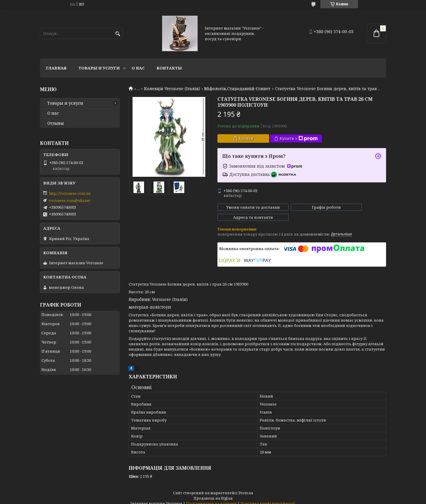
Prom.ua (246, 488)
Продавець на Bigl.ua (213, 493)
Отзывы (56, 123)
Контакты (169, 68)
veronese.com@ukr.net (70, 200)
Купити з (299, 138)
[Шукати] (118, 34)
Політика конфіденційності (268, 498)
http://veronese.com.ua (70, 193)
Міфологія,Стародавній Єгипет (237, 89)
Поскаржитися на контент (211, 498)
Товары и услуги (99, 68)
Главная (56, 68)
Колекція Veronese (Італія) (172, 89)
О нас (138, 68)
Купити (246, 138)
